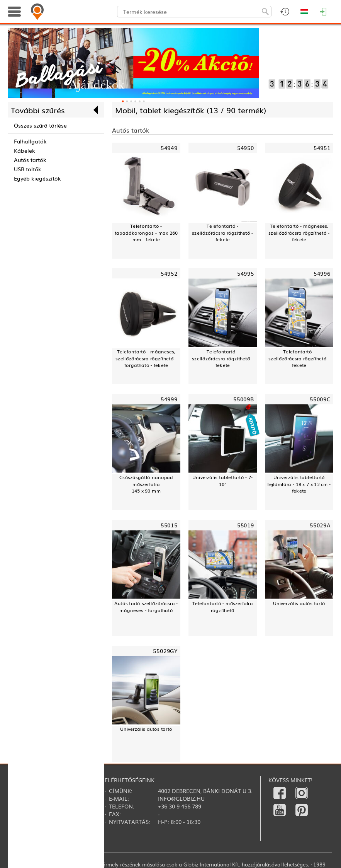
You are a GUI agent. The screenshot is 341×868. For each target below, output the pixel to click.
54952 (169, 274)
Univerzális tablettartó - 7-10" (223, 481)
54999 (169, 399)
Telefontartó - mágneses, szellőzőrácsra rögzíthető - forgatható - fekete (146, 358)
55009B (244, 399)
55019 (246, 525)
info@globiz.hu (181, 798)
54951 (322, 148)
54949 (169, 148)
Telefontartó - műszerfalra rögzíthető (223, 607)
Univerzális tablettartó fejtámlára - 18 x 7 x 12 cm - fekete (299, 484)
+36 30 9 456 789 (180, 806)
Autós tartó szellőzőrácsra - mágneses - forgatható (146, 607)
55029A (320, 525)
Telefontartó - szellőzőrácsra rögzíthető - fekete (222, 233)
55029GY (165, 651)
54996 (322, 274)
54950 (246, 148)
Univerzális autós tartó (299, 603)
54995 (246, 274)
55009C (320, 399)
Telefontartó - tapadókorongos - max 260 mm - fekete (146, 233)
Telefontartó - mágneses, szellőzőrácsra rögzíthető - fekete (299, 233)
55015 (169, 525)
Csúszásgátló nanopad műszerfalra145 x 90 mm (146, 484)
